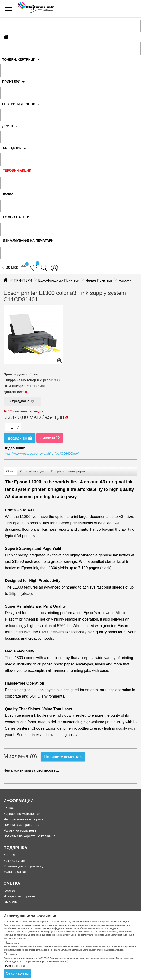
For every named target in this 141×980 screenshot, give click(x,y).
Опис (10, 471)
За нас (9, 808)
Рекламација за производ (23, 866)
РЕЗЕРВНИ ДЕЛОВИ (19, 104)
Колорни (125, 280)
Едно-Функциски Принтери (59, 280)
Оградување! (22, 402)
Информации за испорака (23, 819)
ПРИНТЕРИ (11, 82)
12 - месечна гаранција (26, 411)
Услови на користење (20, 830)
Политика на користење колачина (29, 836)
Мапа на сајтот (15, 872)
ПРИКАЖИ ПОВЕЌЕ (15, 966)
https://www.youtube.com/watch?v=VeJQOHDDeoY (41, 454)
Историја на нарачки (19, 896)
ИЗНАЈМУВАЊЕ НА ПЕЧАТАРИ (28, 240)
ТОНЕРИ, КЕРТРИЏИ (19, 59)
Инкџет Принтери (99, 280)
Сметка (9, 891)
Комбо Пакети (16, 217)
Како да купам (14, 861)
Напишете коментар (63, 757)
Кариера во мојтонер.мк (22, 814)
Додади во (20, 438)
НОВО (8, 194)
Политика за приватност (22, 825)
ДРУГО (8, 126)
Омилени (49, 438)
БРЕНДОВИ (12, 148)
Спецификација (33, 471)
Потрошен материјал (68, 471)
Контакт (9, 855)
